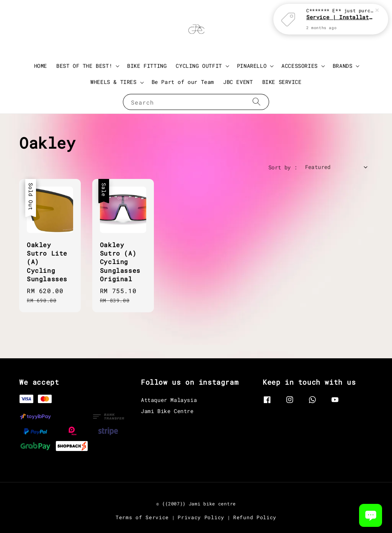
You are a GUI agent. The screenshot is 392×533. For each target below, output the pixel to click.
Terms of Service (142, 517)
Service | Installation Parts (340, 16)
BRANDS (343, 66)
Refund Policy (255, 517)
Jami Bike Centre (167, 411)
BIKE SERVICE (282, 82)
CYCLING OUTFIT (199, 66)
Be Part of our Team (183, 82)
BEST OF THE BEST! (84, 66)
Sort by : (283, 167)
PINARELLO (252, 66)
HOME (41, 66)
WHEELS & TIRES (113, 82)
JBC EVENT (238, 82)
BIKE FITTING (147, 66)
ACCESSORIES (300, 66)
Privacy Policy (201, 517)
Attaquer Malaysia (169, 400)
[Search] (256, 102)
